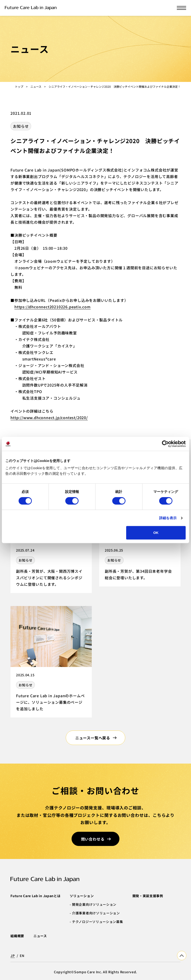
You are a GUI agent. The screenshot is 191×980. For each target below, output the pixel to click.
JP (13, 956)
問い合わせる (93, 839)
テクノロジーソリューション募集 (98, 922)
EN (22, 956)
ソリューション (82, 896)
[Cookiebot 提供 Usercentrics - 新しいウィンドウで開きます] (165, 444)
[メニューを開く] (181, 8)
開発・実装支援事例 (148, 896)
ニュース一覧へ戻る (93, 738)
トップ (19, 86)
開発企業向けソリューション (94, 904)
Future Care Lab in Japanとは (35, 896)
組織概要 (17, 936)
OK (156, 533)
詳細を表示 (168, 518)
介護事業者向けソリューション (96, 913)
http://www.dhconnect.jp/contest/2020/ (49, 418)
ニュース (36, 86)
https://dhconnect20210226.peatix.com (53, 307)
